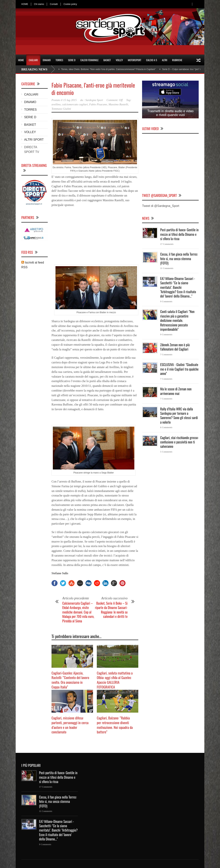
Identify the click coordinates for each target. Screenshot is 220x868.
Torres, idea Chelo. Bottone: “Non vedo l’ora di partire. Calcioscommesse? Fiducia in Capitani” (108, 69)
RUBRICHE (177, 60)
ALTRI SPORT (34, 140)
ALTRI (165, 60)
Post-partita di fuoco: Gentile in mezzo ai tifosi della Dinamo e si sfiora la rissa (179, 234)
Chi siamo (39, 4)
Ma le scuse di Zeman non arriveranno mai (176, 391)
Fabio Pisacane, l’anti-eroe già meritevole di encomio (93, 89)
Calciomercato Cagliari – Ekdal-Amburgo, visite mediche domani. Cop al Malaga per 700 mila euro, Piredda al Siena (78, 612)
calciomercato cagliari (75, 104)
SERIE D (72, 60)
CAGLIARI (33, 60)
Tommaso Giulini (61, 109)
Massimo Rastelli (118, 104)
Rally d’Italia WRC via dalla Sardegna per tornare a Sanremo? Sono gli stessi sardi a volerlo (179, 415)
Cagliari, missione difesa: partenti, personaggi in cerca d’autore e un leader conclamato (70, 725)
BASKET (107, 60)
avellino (56, 104)
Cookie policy (70, 4)
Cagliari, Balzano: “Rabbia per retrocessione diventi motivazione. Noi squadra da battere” (115, 725)
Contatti (54, 4)
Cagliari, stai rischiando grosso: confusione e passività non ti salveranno (179, 442)
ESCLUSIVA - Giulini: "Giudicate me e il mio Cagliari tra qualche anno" (179, 369)
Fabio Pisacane (98, 104)
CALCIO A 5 (152, 60)
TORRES (59, 60)
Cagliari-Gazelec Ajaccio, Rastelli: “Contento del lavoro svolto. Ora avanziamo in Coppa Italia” (70, 680)
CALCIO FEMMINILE (89, 60)
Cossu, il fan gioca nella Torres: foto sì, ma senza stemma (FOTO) (179, 259)
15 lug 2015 (70, 100)
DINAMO (47, 60)
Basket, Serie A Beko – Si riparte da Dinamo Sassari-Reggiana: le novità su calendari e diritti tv (111, 610)
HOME (25, 4)
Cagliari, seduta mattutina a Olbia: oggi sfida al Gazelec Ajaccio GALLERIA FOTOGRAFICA (115, 680)
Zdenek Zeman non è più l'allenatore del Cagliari (175, 347)
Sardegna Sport (94, 100)
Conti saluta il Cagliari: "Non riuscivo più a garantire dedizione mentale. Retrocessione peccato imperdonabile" (177, 320)
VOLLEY (119, 60)
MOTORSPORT (135, 60)
